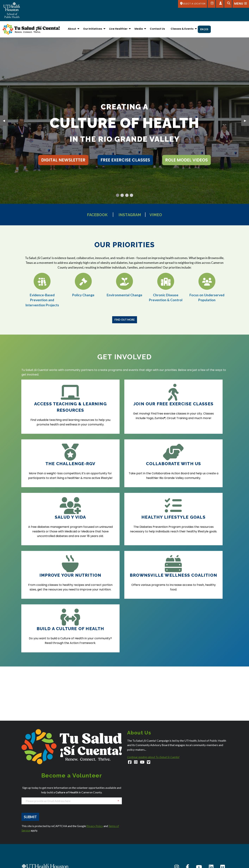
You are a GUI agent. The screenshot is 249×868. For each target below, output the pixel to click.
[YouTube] (143, 687)
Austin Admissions (32, 854)
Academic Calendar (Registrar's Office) (203, 826)
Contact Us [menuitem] (157, 29)
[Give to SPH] (211, 4)
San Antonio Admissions (141, 853)
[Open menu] (241, 4)
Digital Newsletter (63, 160)
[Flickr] (223, 791)
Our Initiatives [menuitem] (93, 29)
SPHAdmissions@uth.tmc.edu (38, 828)
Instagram (131, 214)
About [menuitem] (72, 29)
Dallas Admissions (85, 835)
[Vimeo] (150, 687)
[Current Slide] (118, 195)
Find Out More (125, 320)
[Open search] (228, 4)
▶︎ (247, 120)
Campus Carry (188, 830)
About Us (185, 821)
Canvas (184, 835)
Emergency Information (193, 844)
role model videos (186, 160)
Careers (185, 839)
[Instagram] (136, 687)
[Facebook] (130, 687)
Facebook (93, 214)
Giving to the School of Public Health (200, 849)
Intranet (184, 858)
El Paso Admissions (85, 864)
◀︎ (5, 120)
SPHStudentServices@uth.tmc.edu (41, 832)
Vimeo (162, 214)
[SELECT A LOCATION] (192, 4)
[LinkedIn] (211, 791)
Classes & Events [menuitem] (182, 29)
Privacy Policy (96, 750)
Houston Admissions (139, 831)
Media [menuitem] (139, 29)
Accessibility (187, 816)
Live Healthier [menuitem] (118, 29)
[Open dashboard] (219, 4)
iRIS (182, 853)
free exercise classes (125, 160)
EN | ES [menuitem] (204, 29)
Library (184, 862)
